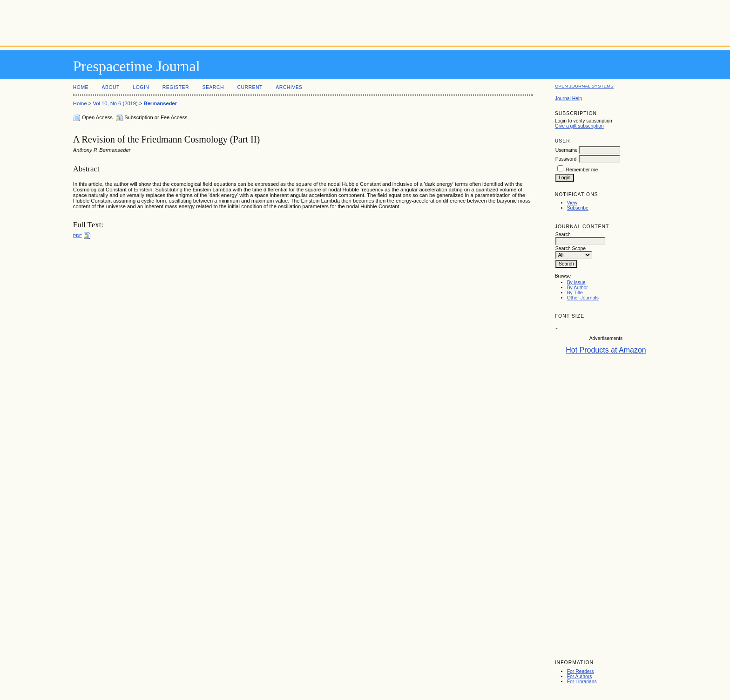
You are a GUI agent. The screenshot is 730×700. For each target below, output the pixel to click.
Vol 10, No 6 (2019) (115, 103)
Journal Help (568, 99)
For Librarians (582, 682)
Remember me (582, 170)
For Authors (580, 676)
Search (213, 87)
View (572, 203)
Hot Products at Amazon (606, 350)
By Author (578, 288)
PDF (78, 235)
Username (567, 150)
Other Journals (583, 298)
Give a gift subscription (579, 126)
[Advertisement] (365, 21)
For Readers (581, 671)
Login (141, 87)
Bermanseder (161, 103)
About (111, 87)
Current (250, 87)
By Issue (576, 282)
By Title (575, 293)
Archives (289, 87)
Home (81, 87)
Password (566, 159)
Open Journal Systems (584, 86)
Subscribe (578, 208)
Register (176, 87)
